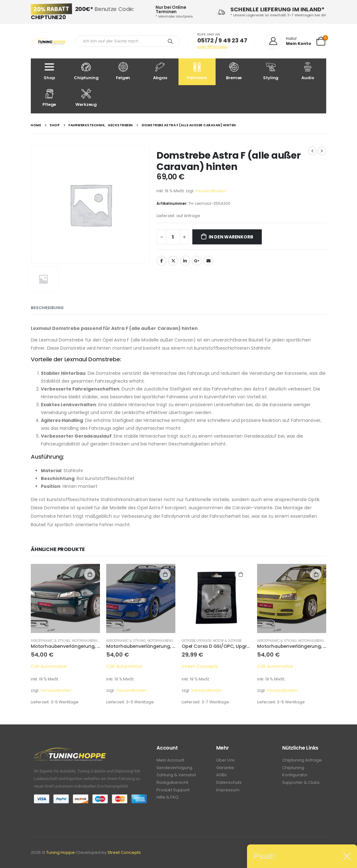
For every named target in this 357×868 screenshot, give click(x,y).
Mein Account (170, 760)
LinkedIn (185, 261)
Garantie (225, 768)
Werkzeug (86, 98)
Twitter (173, 261)
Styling (271, 71)
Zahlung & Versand (176, 776)
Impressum (228, 792)
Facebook (162, 261)
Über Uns (225, 760)
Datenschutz (229, 784)
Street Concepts (200, 666)
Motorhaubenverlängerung (97, 641)
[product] (65, 598)
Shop (49, 71)
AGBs (222, 776)
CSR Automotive (49, 666)
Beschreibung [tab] (47, 308)
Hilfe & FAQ (168, 800)
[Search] (170, 41)
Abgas (160, 71)
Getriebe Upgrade (196, 641)
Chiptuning (86, 71)
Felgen (123, 71)
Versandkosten (211, 191)
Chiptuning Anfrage (302, 760)
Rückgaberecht (172, 784)
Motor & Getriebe (227, 641)
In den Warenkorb (231, 237)
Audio (308, 71)
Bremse (234, 71)
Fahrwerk (197, 71)
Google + (197, 261)
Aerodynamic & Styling (51, 641)
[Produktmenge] (173, 237)
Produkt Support (173, 792)
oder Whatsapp (212, 47)
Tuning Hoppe (60, 852)
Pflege (49, 98)
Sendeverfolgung (174, 768)
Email (208, 261)
